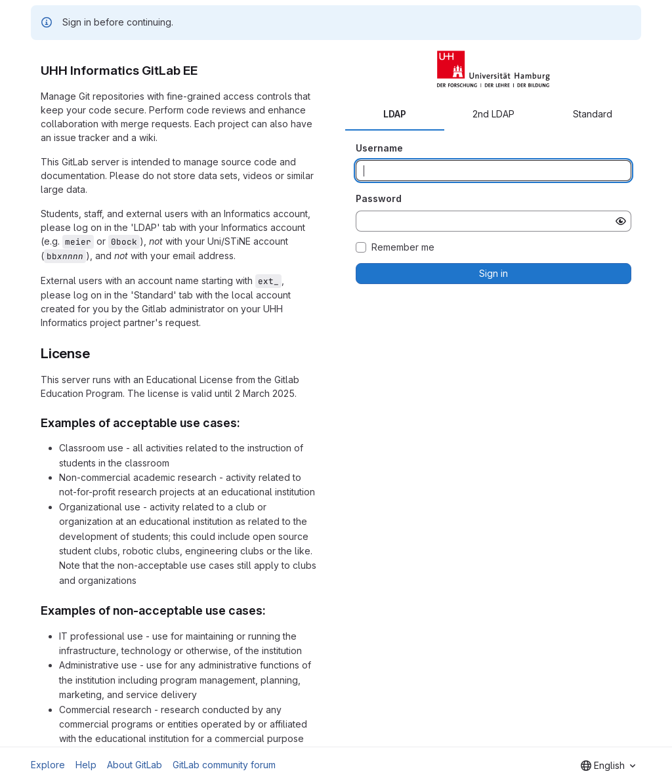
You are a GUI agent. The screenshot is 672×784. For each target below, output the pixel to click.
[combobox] (608, 766)
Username (379, 148)
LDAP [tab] (395, 114)
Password (379, 198)
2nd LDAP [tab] (493, 114)
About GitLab (135, 765)
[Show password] (621, 221)
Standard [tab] (593, 114)
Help (86, 765)
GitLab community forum (224, 765)
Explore (48, 765)
